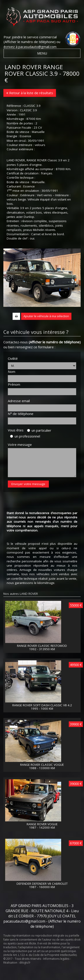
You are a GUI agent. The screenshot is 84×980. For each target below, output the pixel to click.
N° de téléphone (21, 425)
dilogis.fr (25, 974)
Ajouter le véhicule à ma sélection (46, 327)
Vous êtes (17, 441)
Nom (12, 382)
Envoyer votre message (28, 495)
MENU (42, 53)
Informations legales (56, 970)
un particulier (39, 441)
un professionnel (25, 447)
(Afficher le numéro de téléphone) (30, 42)
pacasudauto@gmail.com (37, 47)
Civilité (13, 369)
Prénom (14, 395)
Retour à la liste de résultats (30, 93)
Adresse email (19, 412)
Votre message (20, 455)
